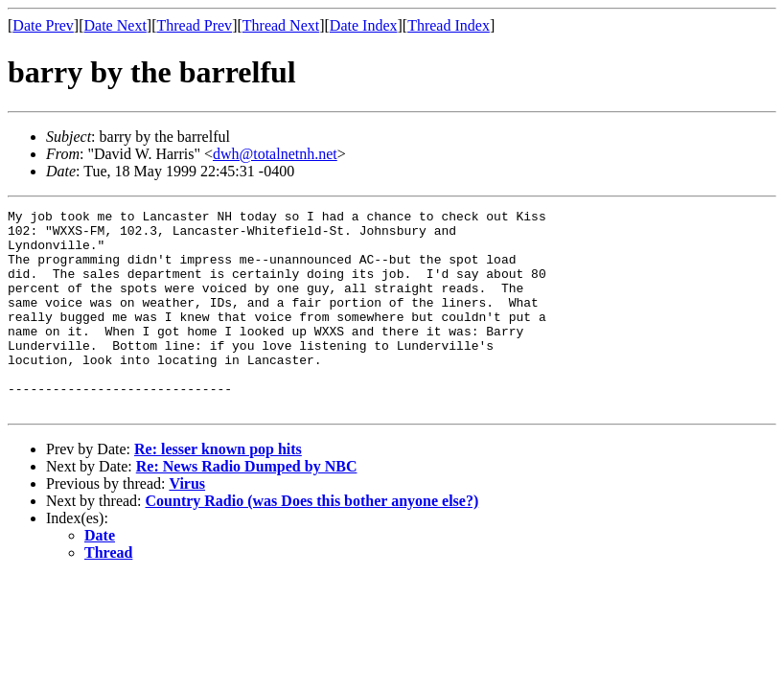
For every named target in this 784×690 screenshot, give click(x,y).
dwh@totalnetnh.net (275, 154)
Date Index (364, 25)
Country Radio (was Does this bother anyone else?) (312, 541)
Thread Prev (194, 25)
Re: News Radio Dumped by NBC (247, 506)
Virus (187, 524)
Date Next (115, 25)
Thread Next (281, 25)
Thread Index (449, 25)
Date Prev (43, 25)
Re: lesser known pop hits (218, 489)
